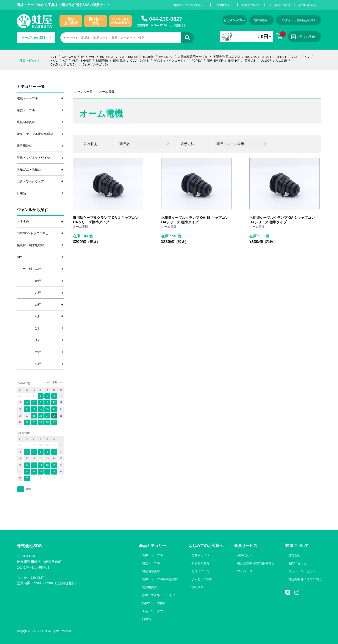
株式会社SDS (31, 546)
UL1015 (282, 61)
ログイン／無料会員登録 (299, 20)
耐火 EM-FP (215, 61)
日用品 (145, 619)
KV (65, 61)
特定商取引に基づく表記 (305, 579)
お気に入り (244, 555)
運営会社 (294, 555)
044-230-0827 (166, 19)
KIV (307, 57)
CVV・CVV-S (140, 61)
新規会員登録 (200, 563)
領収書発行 (258, 20)
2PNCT (282, 57)
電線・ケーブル (151, 555)
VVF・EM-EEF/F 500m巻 (136, 57)
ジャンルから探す (32, 210)
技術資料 (197, 587)
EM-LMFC (166, 57)
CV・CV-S (69, 57)
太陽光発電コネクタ (227, 57)
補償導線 (102, 61)
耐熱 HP (234, 61)
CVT (53, 57)
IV (82, 57)
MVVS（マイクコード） (170, 61)
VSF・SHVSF (81, 61)
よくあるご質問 (279, 5)
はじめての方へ (226, 20)
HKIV (54, 61)
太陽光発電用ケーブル (193, 57)
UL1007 (266, 61)
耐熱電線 (119, 61)
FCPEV (197, 61)
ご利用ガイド (224, 5)
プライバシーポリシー (303, 571)
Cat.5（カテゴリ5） (64, 64)
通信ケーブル (150, 563)
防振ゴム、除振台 (153, 603)
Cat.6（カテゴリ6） (96, 64)
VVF (92, 57)
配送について (251, 5)
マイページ (244, 571)
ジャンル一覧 (83, 92)
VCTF (295, 57)
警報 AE (250, 61)
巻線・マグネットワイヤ (157, 595)
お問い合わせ (308, 5)
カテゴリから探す (38, 38)
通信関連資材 (150, 571)
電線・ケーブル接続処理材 (159, 579)
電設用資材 (148, 587)
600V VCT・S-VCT (258, 57)
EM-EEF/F (107, 57)
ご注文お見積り (303, 37)
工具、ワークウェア (154, 611)
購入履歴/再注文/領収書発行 (255, 563)
